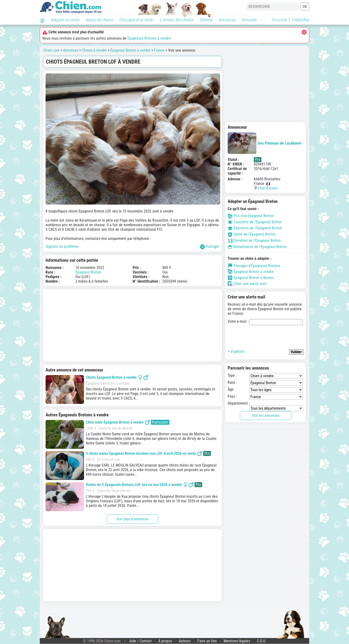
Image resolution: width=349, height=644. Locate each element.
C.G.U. (262, 641)
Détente (206, 20)
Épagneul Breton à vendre (130, 50)
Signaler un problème (62, 246)
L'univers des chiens (177, 20)
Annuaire (249, 20)
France (159, 50)
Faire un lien (207, 641)
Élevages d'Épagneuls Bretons (254, 266)
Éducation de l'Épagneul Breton (255, 228)
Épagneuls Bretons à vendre (149, 38)
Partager (210, 247)
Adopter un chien (65, 20)
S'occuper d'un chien (136, 20)
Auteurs (185, 641)
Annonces (227, 20)
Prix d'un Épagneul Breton (251, 216)
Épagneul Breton (88, 272)
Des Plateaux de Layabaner (265, 143)
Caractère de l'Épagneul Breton (255, 222)
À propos (165, 641)
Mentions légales (237, 641)
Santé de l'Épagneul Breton (252, 234)
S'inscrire (279, 20)
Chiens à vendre (94, 50)
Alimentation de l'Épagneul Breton (257, 247)
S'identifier (300, 20)
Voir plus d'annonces (133, 519)
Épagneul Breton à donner (251, 278)
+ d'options (236, 351)
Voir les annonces (266, 416)
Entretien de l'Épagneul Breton (254, 240)
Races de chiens (99, 20)
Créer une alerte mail (247, 284)
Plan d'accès (268, 188)
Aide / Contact (140, 641)
